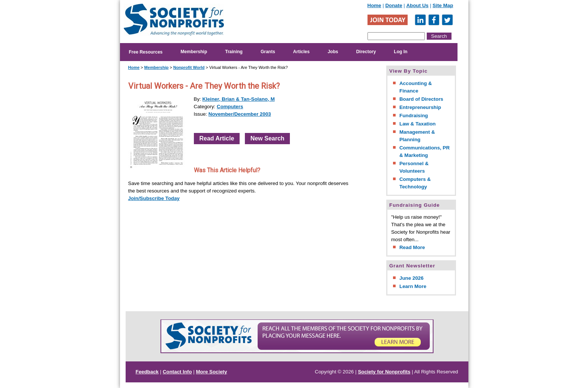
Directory (366, 52)
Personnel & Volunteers (414, 167)
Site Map (443, 5)
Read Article (217, 138)
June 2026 (411, 278)
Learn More (413, 286)
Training (234, 52)
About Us (417, 5)
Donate (394, 5)
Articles (301, 52)
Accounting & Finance (416, 87)
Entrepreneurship (420, 107)
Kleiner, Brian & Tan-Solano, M (238, 99)
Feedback (147, 372)
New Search (268, 138)
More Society (212, 372)
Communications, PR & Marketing (424, 151)
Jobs (333, 52)
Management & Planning (417, 136)
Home (374, 5)
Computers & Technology (415, 183)
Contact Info (177, 372)
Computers (230, 107)
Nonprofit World (189, 67)
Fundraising (414, 116)
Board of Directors (421, 99)
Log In (400, 52)
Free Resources (146, 52)
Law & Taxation (418, 124)
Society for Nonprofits (384, 372)
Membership (194, 52)
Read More (412, 247)
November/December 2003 (240, 114)
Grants (268, 52)
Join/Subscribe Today (154, 198)
